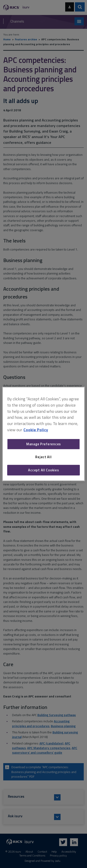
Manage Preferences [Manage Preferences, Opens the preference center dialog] (43, 444)
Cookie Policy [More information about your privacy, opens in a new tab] (36, 430)
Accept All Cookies (43, 470)
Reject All (43, 457)
